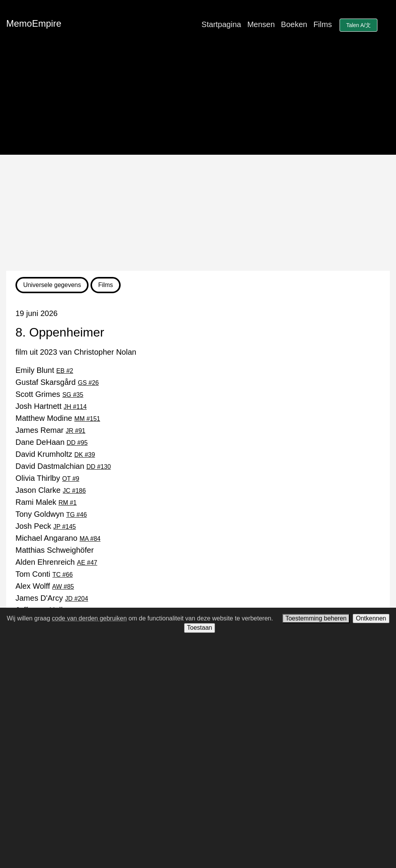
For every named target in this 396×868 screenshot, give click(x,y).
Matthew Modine (58, 418)
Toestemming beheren (316, 618)
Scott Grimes (49, 394)
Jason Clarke (51, 490)
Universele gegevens (52, 285)
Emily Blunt (44, 370)
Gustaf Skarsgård (57, 382)
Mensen (261, 24)
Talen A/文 (358, 25)
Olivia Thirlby (47, 478)
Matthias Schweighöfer (55, 550)
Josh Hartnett (51, 406)
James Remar (50, 430)
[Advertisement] (198, 213)
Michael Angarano (58, 538)
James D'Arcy (52, 598)
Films (323, 24)
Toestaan (200, 628)
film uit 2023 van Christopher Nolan (76, 352)
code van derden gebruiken (89, 618)
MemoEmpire (34, 23)
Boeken (294, 24)
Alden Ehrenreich (56, 562)
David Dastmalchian (63, 466)
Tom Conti (44, 574)
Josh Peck (46, 526)
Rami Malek (46, 502)
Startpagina (221, 24)
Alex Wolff (45, 586)
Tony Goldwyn (51, 514)
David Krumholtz (55, 454)
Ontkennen (371, 618)
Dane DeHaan (52, 442)
